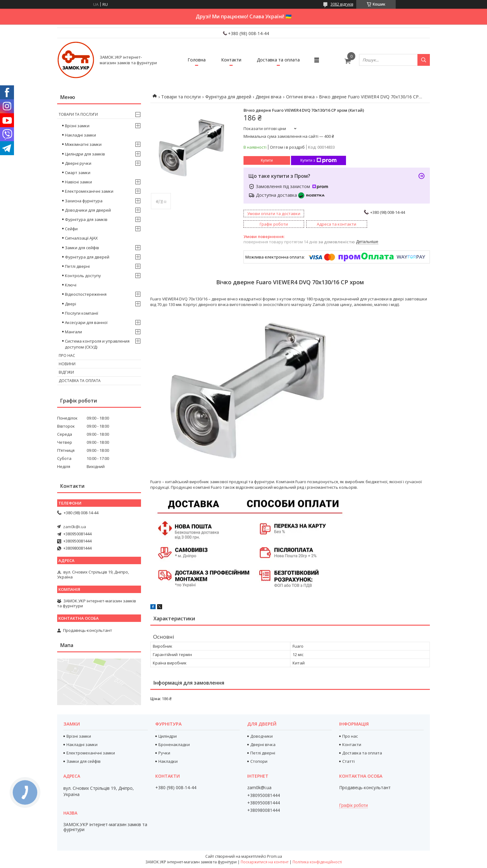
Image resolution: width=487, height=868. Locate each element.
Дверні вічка (269, 97)
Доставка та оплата (278, 60)
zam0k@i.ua (75, 527)
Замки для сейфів (82, 248)
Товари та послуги (181, 97)
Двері (71, 304)
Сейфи (71, 229)
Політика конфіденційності (317, 862)
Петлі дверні (77, 266)
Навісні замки (78, 182)
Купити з (319, 160)
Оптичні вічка (300, 97)
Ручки (164, 753)
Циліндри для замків (85, 154)
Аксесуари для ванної (86, 322)
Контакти (231, 60)
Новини (67, 364)
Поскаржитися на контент (265, 862)
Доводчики (262, 736)
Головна (197, 60)
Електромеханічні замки (89, 191)
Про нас (67, 355)
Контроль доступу (83, 276)
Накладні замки (80, 135)
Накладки (168, 761)
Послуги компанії (82, 313)
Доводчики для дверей (88, 210)
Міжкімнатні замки (83, 144)
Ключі (71, 285)
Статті (348, 761)
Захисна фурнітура (84, 201)
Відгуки (66, 372)
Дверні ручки (78, 163)
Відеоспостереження (86, 294)
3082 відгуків (342, 4)
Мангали (73, 332)
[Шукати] (424, 60)
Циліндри (168, 736)
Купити (267, 160)
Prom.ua (275, 856)
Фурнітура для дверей (228, 97)
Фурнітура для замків (86, 219)
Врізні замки (77, 126)
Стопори (259, 761)
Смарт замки (78, 173)
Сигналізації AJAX (81, 238)
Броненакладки (174, 744)
